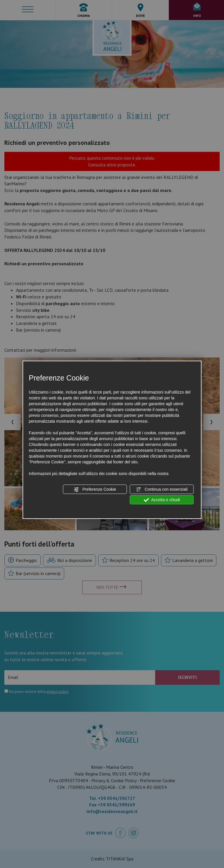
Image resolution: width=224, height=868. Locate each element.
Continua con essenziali (162, 490)
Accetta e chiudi (162, 500)
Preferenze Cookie (95, 490)
